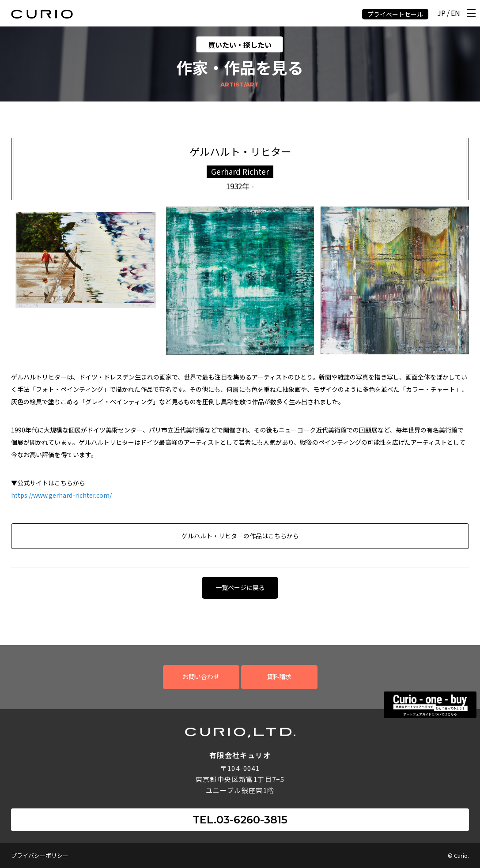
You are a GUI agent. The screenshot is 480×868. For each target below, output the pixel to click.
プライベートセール (395, 14)
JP (441, 13)
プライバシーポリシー (40, 855)
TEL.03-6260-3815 (240, 820)
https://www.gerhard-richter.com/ (61, 495)
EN (455, 13)
